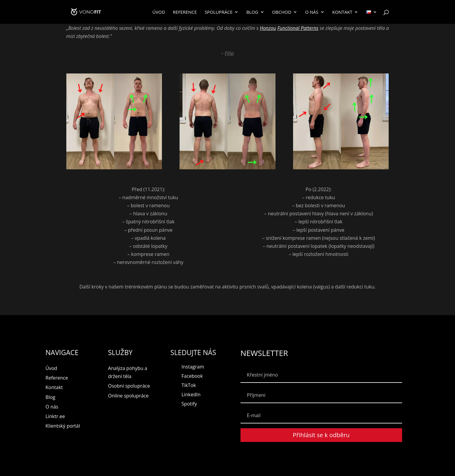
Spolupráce (219, 12)
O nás (312, 12)
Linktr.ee (55, 416)
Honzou (268, 28)
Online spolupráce (128, 396)
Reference (185, 12)
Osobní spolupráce (129, 386)
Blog (252, 12)
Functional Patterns (298, 28)
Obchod (282, 12)
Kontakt (342, 12)
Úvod (159, 12)
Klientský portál (63, 426)
